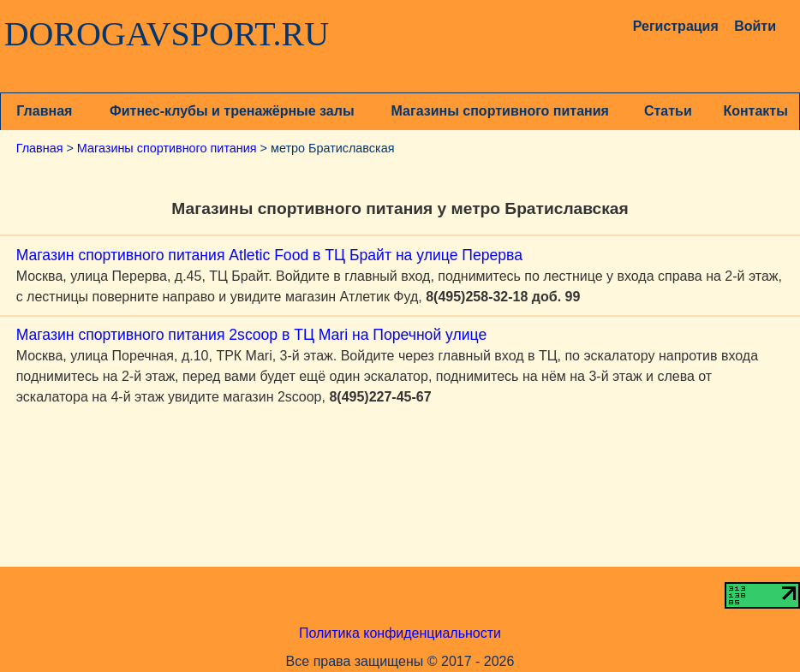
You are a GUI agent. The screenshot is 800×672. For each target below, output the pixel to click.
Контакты (755, 111)
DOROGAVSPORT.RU (167, 34)
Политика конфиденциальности (400, 633)
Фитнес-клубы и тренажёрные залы (232, 111)
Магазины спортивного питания (500, 111)
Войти (755, 26)
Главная (44, 111)
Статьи (668, 111)
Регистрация (669, 26)
